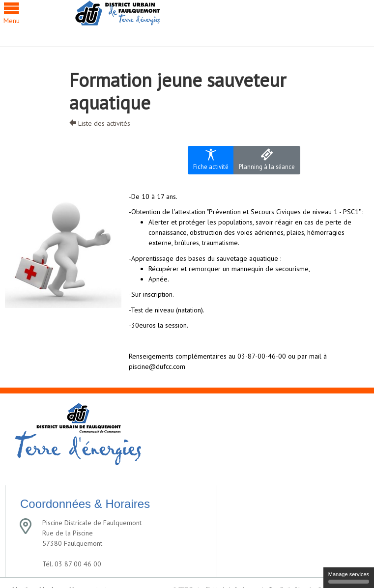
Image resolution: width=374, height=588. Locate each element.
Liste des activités (100, 123)
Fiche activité (211, 159)
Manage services (349, 577)
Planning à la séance (267, 159)
